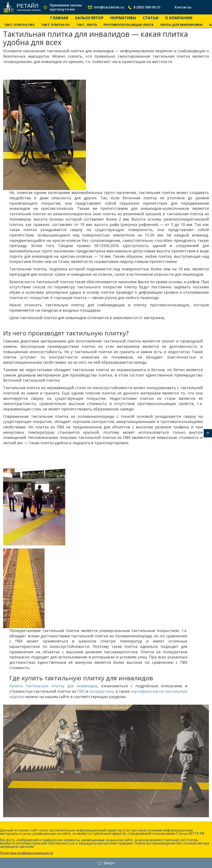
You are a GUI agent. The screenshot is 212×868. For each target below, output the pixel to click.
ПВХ (81, 691)
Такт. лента (87, 25)
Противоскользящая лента (128, 25)
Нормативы (123, 18)
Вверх (208, 433)
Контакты (183, 7)
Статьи (151, 18)
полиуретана (101, 691)
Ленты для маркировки (181, 25)
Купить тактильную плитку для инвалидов (53, 686)
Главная (59, 18)
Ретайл (28, 7)
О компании (179, 18)
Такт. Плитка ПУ (55, 25)
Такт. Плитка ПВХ (19, 25)
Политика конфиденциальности (26, 853)
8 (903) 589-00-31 (147, 7)
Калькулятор (89, 18)
